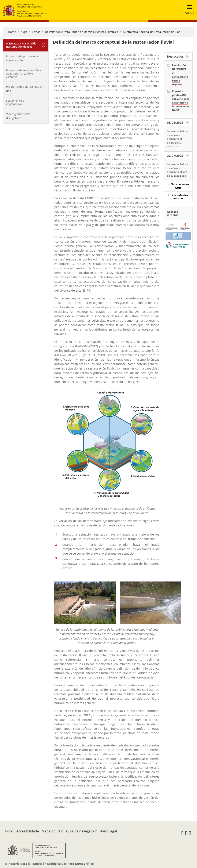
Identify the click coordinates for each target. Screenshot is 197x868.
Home (12, 32)
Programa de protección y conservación (22, 58)
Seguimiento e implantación (15, 102)
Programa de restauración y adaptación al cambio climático (24, 74)
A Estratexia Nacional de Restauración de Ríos (152, 32)
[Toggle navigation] (188, 10)
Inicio (9, 831)
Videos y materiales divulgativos (18, 116)
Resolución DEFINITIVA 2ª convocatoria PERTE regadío (180, 75)
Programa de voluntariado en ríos (25, 89)
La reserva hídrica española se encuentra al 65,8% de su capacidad (178, 139)
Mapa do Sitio (53, 831)
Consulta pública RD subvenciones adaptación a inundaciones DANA (181, 101)
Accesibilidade (28, 831)
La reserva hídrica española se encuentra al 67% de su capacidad (178, 170)
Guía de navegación (82, 831)
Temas (36, 32)
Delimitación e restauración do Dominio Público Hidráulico (82, 32)
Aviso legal (109, 831)
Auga (24, 32)
